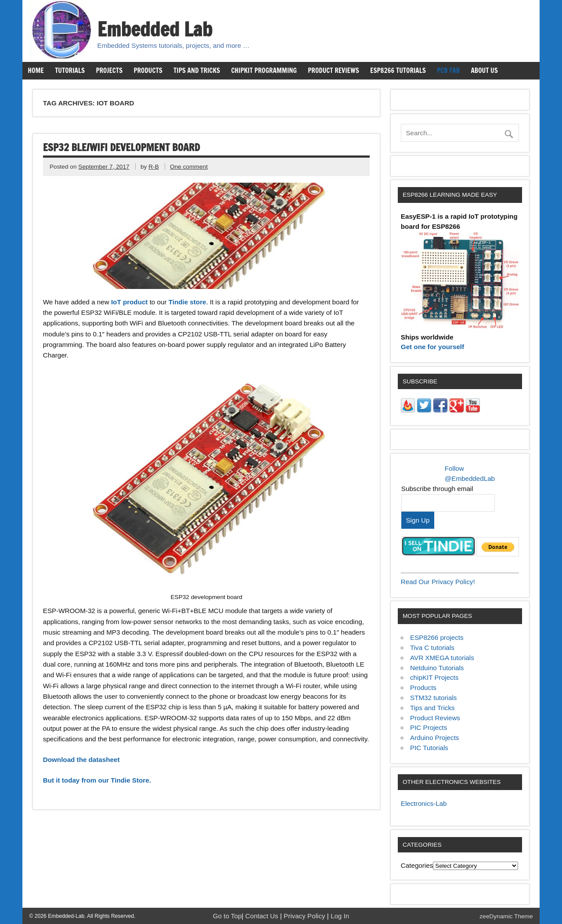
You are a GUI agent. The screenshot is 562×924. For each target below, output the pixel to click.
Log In (340, 916)
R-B (154, 167)
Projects (109, 70)
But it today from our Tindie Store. (97, 780)
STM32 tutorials (433, 698)
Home (36, 70)
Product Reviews (333, 70)
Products (148, 70)
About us (484, 70)
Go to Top (227, 916)
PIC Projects (429, 727)
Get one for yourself (432, 347)
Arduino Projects (434, 738)
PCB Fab (448, 70)
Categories (417, 865)
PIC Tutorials (429, 748)
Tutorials (70, 70)
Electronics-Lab (424, 803)
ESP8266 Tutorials (398, 70)
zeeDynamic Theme (506, 916)
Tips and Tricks (197, 70)
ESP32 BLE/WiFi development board (121, 147)
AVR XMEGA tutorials (442, 658)
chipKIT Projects (434, 677)
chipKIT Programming (264, 70)
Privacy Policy (305, 916)
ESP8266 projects (437, 637)
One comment (189, 167)
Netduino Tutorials (437, 668)
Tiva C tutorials (432, 648)
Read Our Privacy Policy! (438, 582)
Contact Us (263, 916)
